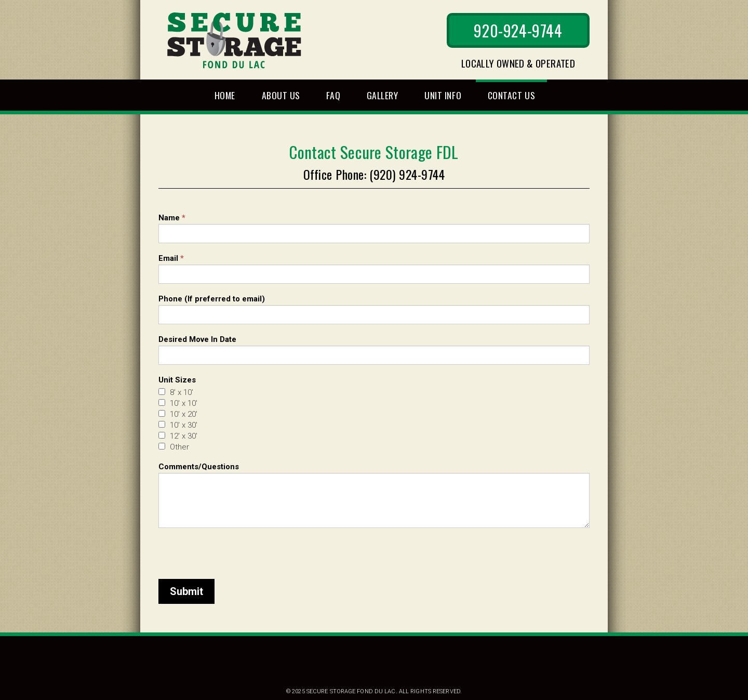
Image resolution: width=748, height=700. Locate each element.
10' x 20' (178, 414)
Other (174, 447)
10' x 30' (178, 425)
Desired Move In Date (197, 339)
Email (171, 258)
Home (225, 95)
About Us (281, 95)
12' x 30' (178, 436)
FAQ (333, 95)
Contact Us (511, 95)
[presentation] (237, 548)
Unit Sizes (177, 380)
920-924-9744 (518, 30)
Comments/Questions (199, 467)
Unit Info (443, 95)
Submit (186, 591)
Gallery (383, 95)
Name (172, 218)
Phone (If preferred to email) (212, 299)
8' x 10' (176, 392)
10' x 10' (178, 403)
